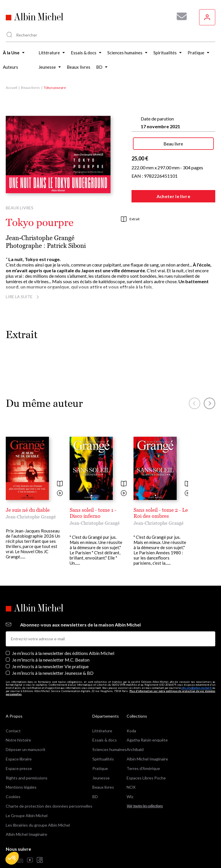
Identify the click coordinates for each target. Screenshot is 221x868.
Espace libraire (19, 743)
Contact (13, 715)
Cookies (13, 781)
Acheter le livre (173, 196)
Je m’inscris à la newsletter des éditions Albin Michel (63, 638)
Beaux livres (31, 88)
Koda (131, 715)
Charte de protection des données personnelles (49, 791)
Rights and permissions (27, 762)
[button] (12, 858)
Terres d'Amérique (143, 753)
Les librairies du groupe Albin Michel (38, 809)
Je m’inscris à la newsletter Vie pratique (50, 651)
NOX (131, 772)
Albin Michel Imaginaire (26, 819)
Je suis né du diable (28, 510)
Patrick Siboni (66, 246)
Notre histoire (18, 724)
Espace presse (19, 753)
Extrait (130, 219)
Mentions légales (21, 772)
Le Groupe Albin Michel (27, 800)
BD (95, 781)
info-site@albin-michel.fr (196, 672)
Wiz (130, 781)
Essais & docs (105, 724)
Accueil (12, 88)
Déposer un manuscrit (26, 734)
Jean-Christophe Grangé (40, 238)
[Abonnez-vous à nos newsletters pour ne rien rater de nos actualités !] (180, 16)
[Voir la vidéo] (60, 494)
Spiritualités (103, 743)
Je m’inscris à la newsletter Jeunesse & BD (53, 657)
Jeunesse (101, 762)
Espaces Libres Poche (146, 762)
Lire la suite (23, 297)
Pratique (100, 753)
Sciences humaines (109, 734)
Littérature (102, 715)
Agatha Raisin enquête (147, 724)
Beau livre (173, 144)
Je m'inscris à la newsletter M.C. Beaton (51, 644)
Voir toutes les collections (145, 791)
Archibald (135, 734)
